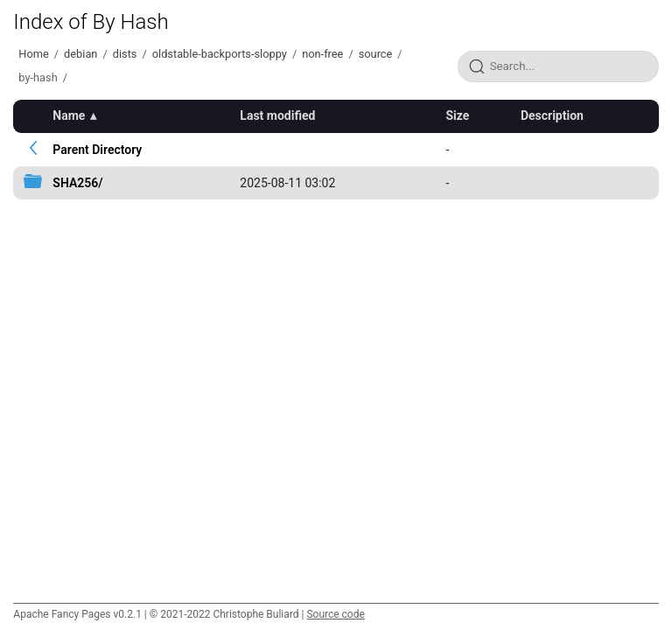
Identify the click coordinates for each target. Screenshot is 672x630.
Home (33, 54)
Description (552, 115)
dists (125, 54)
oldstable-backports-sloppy (220, 54)
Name (69, 115)
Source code (335, 614)
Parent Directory (97, 150)
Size (457, 115)
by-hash (38, 77)
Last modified (277, 115)
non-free (322, 54)
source (376, 54)
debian (80, 54)
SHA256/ (77, 183)
